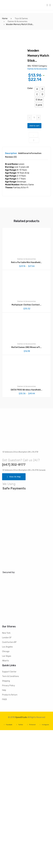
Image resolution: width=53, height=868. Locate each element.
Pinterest (32, 862)
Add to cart (34, 126)
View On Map (14, 615)
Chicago (6, 789)
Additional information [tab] (30, 291)
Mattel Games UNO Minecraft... (26, 485)
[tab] (11, 292)
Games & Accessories (18, 21)
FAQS (5, 837)
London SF (7, 775)
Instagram (44, 862)
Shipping (6, 819)
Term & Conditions (11, 814)
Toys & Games (21, 19)
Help (4, 828)
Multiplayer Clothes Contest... (26, 443)
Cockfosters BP (9, 780)
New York (6, 771)
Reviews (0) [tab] (11, 295)
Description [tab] (11, 291)
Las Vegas (7, 794)
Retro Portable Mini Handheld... (26, 400)
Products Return (10, 833)
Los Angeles (7, 785)
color (30, 88)
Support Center (9, 810)
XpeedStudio (21, 855)
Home (5, 19)
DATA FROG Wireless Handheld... (26, 528)
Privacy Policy (9, 823)
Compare (34, 140)
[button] (37, 89)
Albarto (6, 798)
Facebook (8, 862)
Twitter (20, 862)
